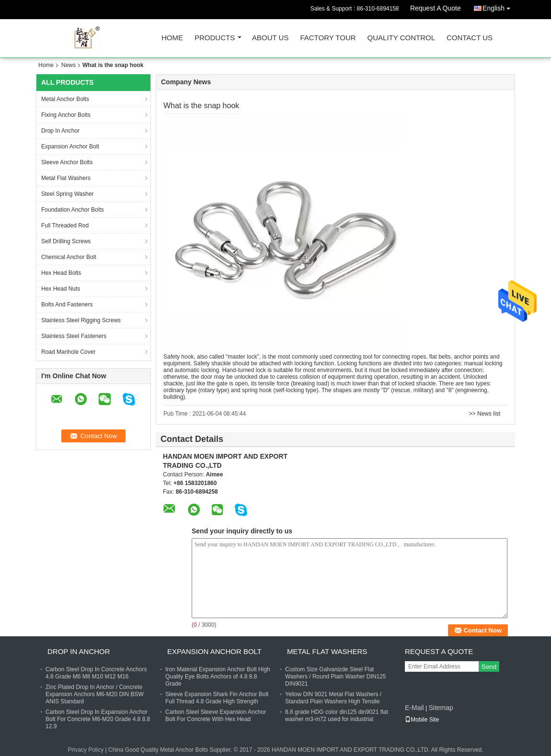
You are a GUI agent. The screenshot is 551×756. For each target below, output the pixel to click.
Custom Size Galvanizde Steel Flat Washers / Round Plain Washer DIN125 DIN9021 (336, 677)
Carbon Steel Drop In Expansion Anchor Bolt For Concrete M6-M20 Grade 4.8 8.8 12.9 (98, 719)
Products (215, 38)
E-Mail (414, 708)
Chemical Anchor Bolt (69, 257)
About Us (270, 38)
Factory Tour (328, 38)
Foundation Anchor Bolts (73, 210)
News (69, 65)
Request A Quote (436, 8)
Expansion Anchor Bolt (70, 147)
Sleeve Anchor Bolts (67, 162)
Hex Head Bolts (61, 273)
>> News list (485, 414)
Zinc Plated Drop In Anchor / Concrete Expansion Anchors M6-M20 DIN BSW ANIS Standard (95, 694)
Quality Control (401, 38)
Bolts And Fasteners (67, 305)
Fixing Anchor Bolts (66, 115)
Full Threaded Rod (65, 226)
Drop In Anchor (60, 131)
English (499, 6)
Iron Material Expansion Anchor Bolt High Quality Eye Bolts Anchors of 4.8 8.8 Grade (218, 677)
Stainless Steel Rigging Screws (81, 320)
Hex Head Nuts (61, 289)
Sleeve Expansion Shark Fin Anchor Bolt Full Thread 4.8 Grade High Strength (217, 698)
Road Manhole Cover (68, 352)
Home (172, 38)
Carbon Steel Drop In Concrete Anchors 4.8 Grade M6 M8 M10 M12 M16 (96, 673)
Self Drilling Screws (66, 241)
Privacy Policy (86, 750)
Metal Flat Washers (66, 178)
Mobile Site (422, 720)
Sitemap (441, 708)
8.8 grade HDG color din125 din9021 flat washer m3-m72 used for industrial (337, 716)
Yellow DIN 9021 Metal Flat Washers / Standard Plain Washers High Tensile (333, 698)
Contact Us (470, 38)
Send (489, 667)
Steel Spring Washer (68, 194)
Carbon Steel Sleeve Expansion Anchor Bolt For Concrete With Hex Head (216, 716)
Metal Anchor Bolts (65, 99)
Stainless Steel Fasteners (74, 336)
